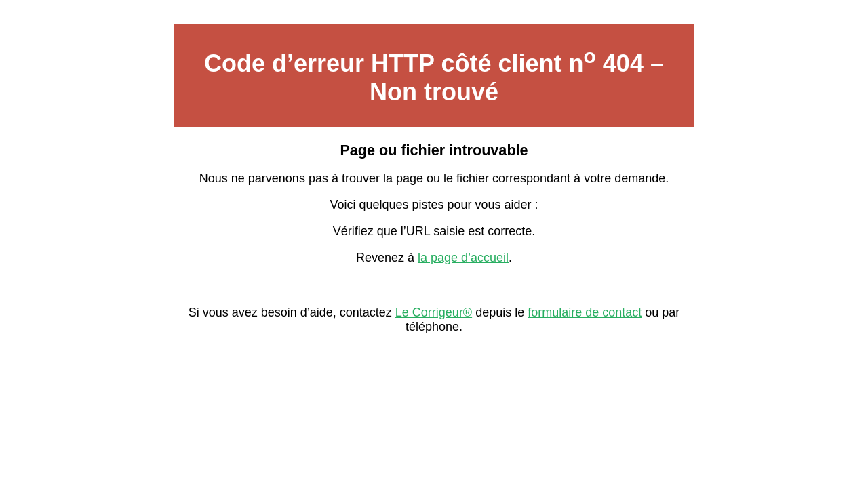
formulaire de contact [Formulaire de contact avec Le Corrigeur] (585, 312)
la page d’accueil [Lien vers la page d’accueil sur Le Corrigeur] (463, 258)
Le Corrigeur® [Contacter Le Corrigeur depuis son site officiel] (434, 312)
